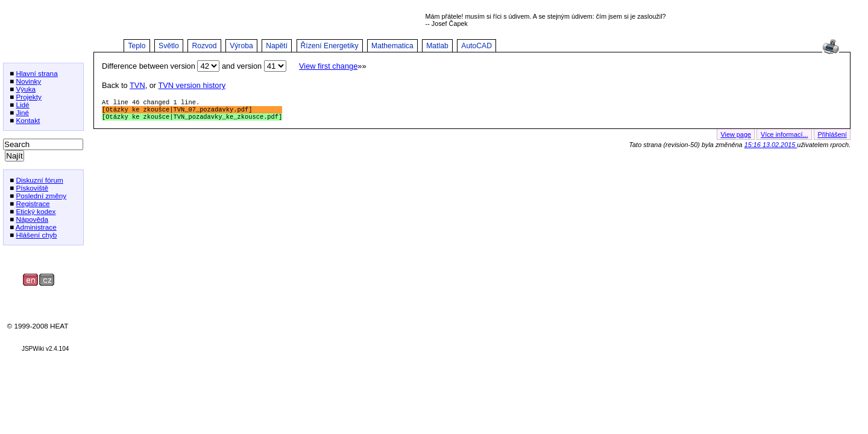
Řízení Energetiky (330, 46)
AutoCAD (476, 46)
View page (736, 138)
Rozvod (204, 46)
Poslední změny (41, 196)
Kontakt (28, 120)
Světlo (169, 46)
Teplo (137, 46)
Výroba (241, 46)
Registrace (33, 203)
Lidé (22, 105)
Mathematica (392, 46)
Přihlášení (832, 138)
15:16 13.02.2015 (771, 148)
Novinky (28, 81)
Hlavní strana (36, 73)
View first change (328, 66)
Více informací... (785, 138)
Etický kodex (36, 211)
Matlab (437, 46)
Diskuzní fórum (39, 180)
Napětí (277, 46)
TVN (137, 85)
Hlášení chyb (36, 235)
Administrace (36, 227)
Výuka (26, 89)
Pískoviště (32, 188)
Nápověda (32, 219)
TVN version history (192, 85)
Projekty (29, 97)
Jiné (22, 112)
